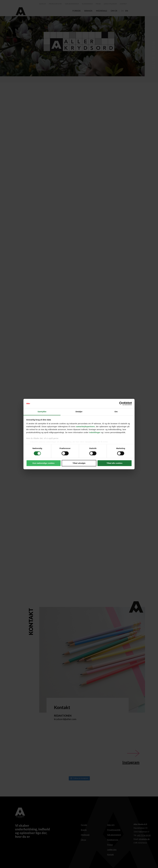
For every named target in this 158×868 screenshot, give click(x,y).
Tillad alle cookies (114, 463)
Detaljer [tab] (79, 412)
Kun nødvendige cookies (44, 463)
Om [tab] (116, 412)
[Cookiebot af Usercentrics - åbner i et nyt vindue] (121, 403)
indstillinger (95, 433)
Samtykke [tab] (42, 412)
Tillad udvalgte (79, 463)
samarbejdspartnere (85, 427)
